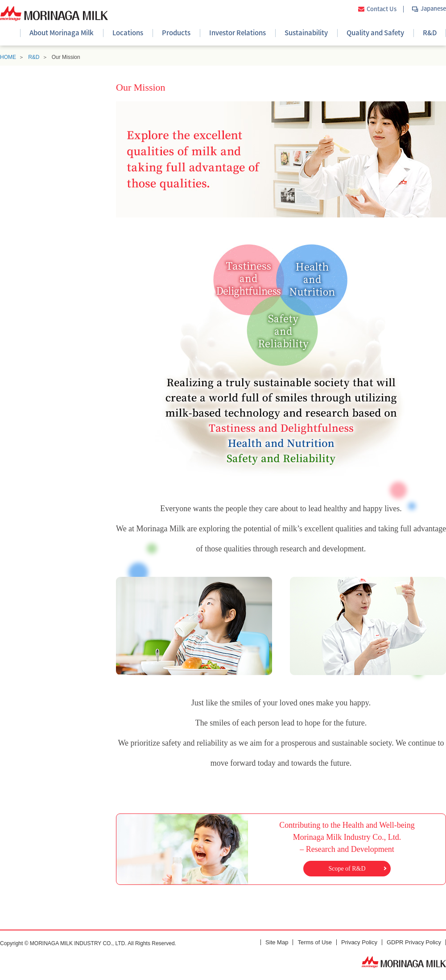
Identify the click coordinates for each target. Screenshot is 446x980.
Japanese (433, 8)
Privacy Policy (359, 942)
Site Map (277, 942)
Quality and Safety (375, 33)
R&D (430, 33)
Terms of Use (315, 942)
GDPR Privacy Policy (414, 942)
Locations (128, 33)
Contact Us (382, 9)
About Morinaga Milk (62, 33)
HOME (8, 57)
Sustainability (306, 33)
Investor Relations (237, 33)
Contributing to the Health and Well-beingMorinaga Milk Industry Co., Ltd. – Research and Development (347, 848)
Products (176, 33)
